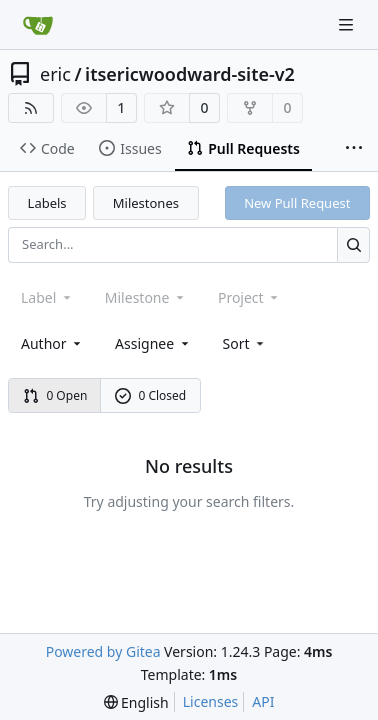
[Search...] (353, 244)
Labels (47, 203)
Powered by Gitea (103, 651)
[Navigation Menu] (348, 24)
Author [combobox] (52, 343)
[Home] (38, 25)
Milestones (146, 203)
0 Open (55, 395)
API (263, 701)
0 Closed (151, 395)
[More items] (354, 149)
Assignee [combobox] (153, 343)
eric (55, 74)
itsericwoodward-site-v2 (190, 74)
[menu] (245, 343)
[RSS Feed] (31, 108)
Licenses (211, 701)
